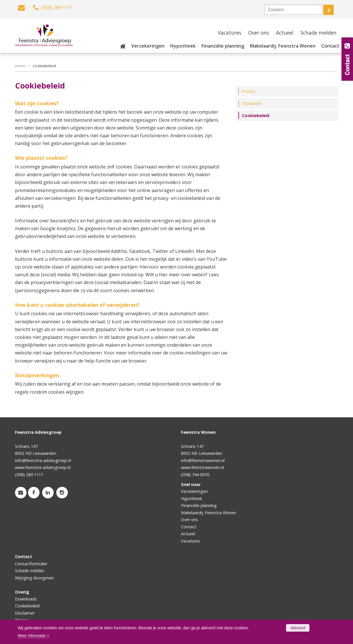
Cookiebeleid (27, 606)
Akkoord (298, 628)
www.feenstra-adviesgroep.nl (43, 467)
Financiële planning (199, 505)
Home (20, 66)
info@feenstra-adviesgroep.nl (43, 460)
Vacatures (190, 541)
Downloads (26, 599)
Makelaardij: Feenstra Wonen (209, 513)
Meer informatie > (33, 636)
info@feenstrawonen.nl (203, 460)
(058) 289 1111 (29, 475)
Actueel (188, 534)
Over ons (189, 520)
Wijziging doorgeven (34, 578)
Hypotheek (192, 499)
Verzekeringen (194, 491)
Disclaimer (25, 613)
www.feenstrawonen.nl (202, 467)
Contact (189, 527)
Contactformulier (31, 564)
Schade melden (30, 571)
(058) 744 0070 (195, 475)
